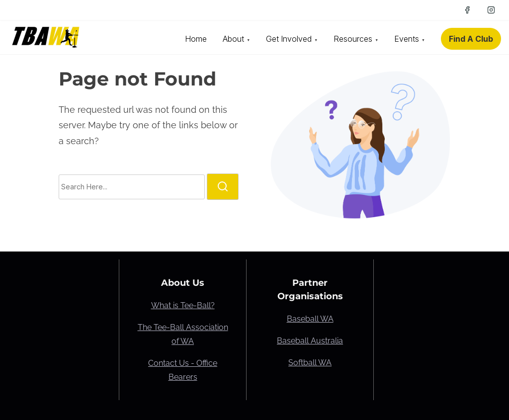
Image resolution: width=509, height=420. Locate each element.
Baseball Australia (310, 341)
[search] (223, 187)
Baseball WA (310, 319)
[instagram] (491, 10)
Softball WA (310, 363)
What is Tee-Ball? (183, 305)
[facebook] (467, 10)
